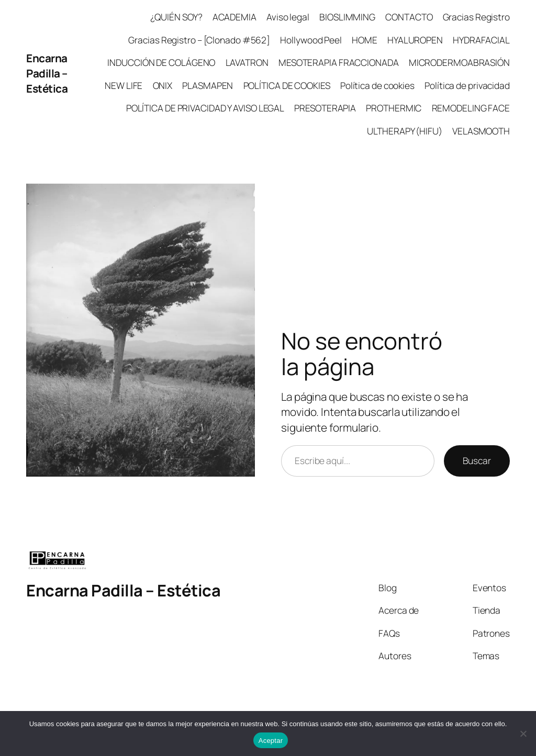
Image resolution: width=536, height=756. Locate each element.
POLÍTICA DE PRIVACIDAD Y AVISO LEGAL (205, 108)
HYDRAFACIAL (481, 40)
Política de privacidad (467, 85)
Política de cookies (377, 85)
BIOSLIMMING (347, 17)
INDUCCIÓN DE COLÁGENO (161, 62)
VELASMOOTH (481, 131)
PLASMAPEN (208, 85)
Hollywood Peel (311, 40)
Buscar (477, 460)
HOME (365, 40)
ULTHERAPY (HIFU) (404, 131)
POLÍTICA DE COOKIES (287, 85)
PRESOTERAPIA (325, 108)
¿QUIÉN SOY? (176, 17)
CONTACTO (409, 17)
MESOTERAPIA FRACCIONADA (339, 62)
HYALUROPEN (415, 40)
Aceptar (271, 741)
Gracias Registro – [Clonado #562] (199, 40)
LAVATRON (247, 62)
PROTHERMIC (394, 108)
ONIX (163, 85)
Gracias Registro (476, 17)
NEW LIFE (124, 85)
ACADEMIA (234, 17)
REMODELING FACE (471, 108)
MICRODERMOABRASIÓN (459, 62)
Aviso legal (288, 17)
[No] (523, 734)
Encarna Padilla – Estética (47, 73)
